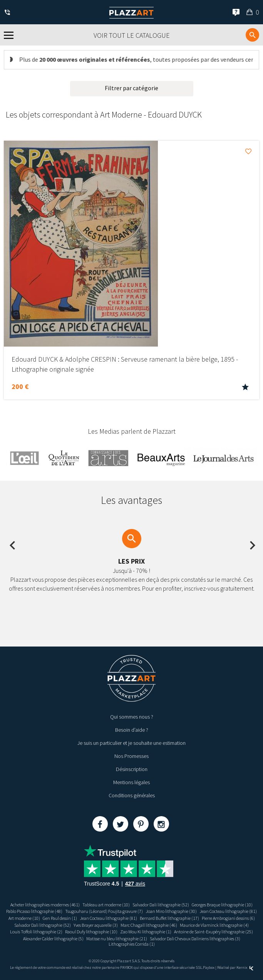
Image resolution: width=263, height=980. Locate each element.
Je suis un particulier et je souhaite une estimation (131, 743)
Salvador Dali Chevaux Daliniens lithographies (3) (195, 939)
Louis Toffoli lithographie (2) (36, 932)
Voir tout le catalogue (132, 35)
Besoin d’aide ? (132, 730)
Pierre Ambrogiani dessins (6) (228, 918)
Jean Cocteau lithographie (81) (228, 911)
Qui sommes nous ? (132, 717)
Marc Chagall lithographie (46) (149, 925)
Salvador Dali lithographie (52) (161, 905)
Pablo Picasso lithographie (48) (34, 911)
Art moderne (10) (24, 918)
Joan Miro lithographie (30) (171, 911)
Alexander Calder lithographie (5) (53, 939)
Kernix (245, 967)
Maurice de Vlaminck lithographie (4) (214, 925)
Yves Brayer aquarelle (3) (96, 925)
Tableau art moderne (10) (106, 905)
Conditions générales (132, 795)
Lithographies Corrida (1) (132, 944)
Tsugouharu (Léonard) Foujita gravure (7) (104, 911)
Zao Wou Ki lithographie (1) (146, 932)
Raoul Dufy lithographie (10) (91, 932)
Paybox (209, 967)
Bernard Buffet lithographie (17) (169, 918)
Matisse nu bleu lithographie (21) (117, 939)
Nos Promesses (131, 756)
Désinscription (132, 769)
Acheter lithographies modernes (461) (45, 905)
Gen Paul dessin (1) (60, 918)
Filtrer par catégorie (131, 88)
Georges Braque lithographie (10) (222, 905)
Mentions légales (131, 782)
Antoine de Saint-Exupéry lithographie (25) (214, 932)
